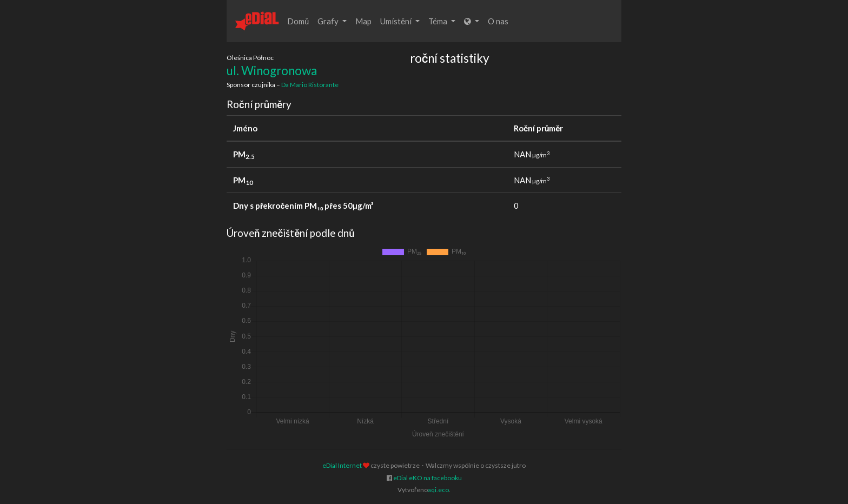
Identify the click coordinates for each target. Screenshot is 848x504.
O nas (498, 21)
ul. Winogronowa (272, 71)
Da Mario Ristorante (310, 85)
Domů (298, 21)
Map (363, 21)
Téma (442, 21)
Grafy (332, 21)
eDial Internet (342, 465)
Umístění (400, 21)
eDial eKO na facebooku (428, 478)
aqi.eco (438, 490)
